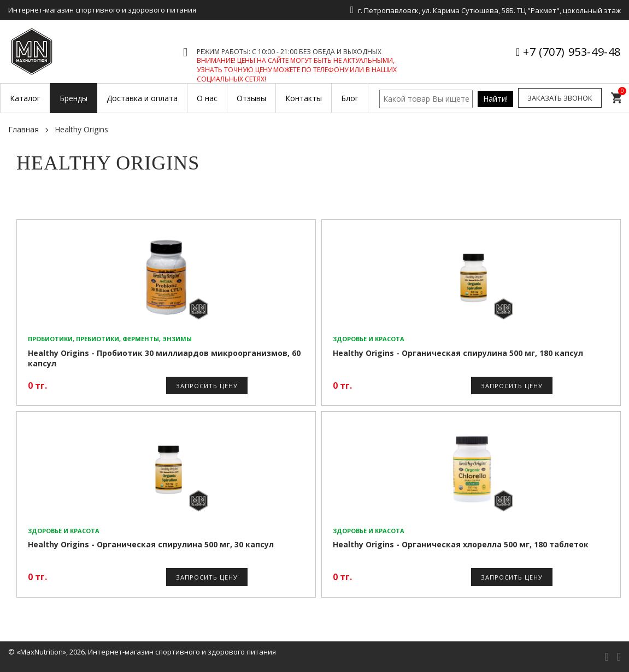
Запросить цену (207, 386)
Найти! (495, 99)
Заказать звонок (560, 98)
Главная (23, 129)
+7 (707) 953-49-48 (572, 52)
